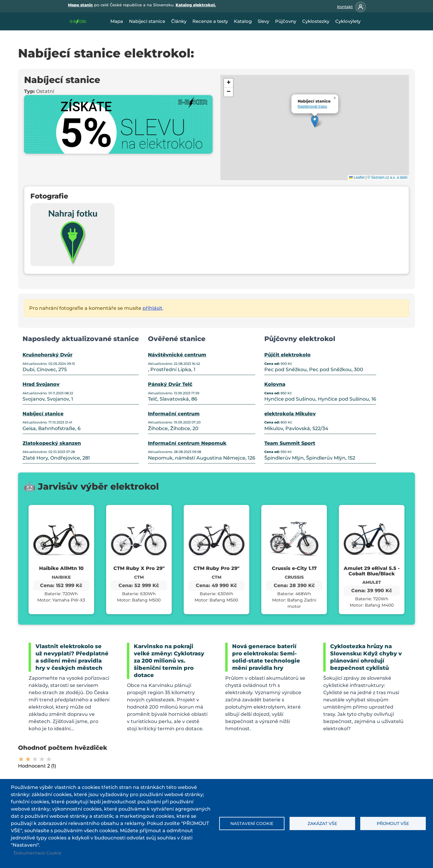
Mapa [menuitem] (117, 21)
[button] (315, 121)
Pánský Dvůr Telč (170, 384)
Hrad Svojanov (41, 384)
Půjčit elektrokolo (287, 355)
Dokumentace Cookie (38, 853)
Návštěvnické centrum (177, 355)
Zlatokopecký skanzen (52, 443)
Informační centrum (174, 414)
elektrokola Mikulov (290, 414)
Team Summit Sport (290, 443)
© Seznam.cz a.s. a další (387, 177)
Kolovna (275, 384)
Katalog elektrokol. (196, 5)
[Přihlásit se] (361, 7)
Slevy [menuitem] (263, 21)
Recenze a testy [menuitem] (210, 21)
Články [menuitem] (179, 21)
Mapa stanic (80, 5)
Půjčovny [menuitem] (286, 21)
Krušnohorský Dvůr (48, 355)
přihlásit (152, 308)
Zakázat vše (322, 823)
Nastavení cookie (252, 823)
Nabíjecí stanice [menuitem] (147, 21)
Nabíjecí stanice (43, 414)
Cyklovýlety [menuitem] (348, 21)
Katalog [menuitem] (243, 21)
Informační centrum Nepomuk (187, 443)
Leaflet (357, 177)
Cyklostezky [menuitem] (316, 21)
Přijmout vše (393, 823)
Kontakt (345, 7)
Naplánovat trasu (312, 106)
